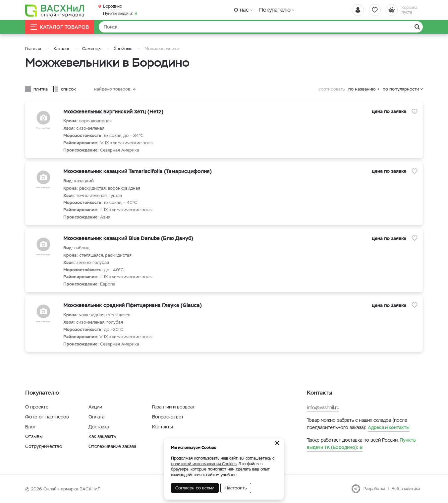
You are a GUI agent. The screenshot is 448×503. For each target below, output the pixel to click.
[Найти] (261, 27)
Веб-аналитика (406, 489)
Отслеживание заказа (112, 446)
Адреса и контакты (389, 427)
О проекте (37, 407)
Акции (95, 407)
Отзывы (34, 436)
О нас (241, 10)
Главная (33, 49)
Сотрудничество (44, 446)
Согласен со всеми (195, 488)
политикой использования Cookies (204, 464)
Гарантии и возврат (173, 407)
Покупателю (275, 10)
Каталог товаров (60, 27)
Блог (30, 427)
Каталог (62, 49)
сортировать (332, 89)
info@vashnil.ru (323, 408)
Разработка (374, 489)
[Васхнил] (55, 10)
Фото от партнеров (47, 417)
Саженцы (92, 49)
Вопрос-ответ (168, 417)
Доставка (99, 427)
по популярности (401, 89)
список (68, 89)
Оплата (96, 417)
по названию (362, 89)
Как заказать (102, 436)
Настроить (236, 488)
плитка (41, 89)
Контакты (163, 427)
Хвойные (123, 49)
